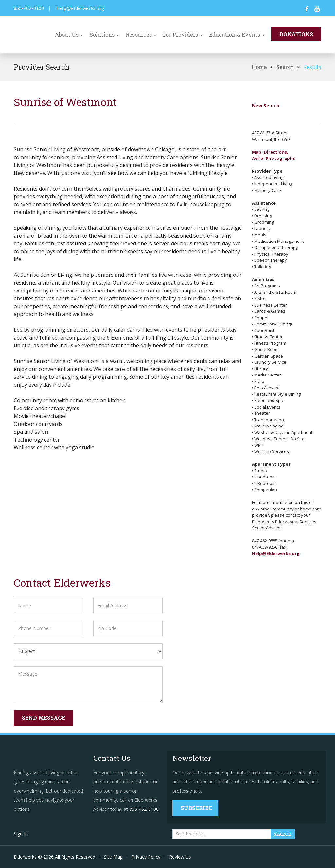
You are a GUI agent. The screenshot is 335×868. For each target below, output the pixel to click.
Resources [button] (141, 34)
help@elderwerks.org (80, 8)
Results (312, 67)
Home (259, 67)
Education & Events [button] (237, 34)
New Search (266, 105)
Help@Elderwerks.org (276, 553)
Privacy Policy (146, 857)
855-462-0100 (29, 8)
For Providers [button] (183, 34)
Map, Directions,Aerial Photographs (273, 155)
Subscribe (196, 808)
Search (285, 67)
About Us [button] (69, 34)
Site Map (113, 857)
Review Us (180, 857)
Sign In (21, 834)
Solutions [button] (104, 34)
